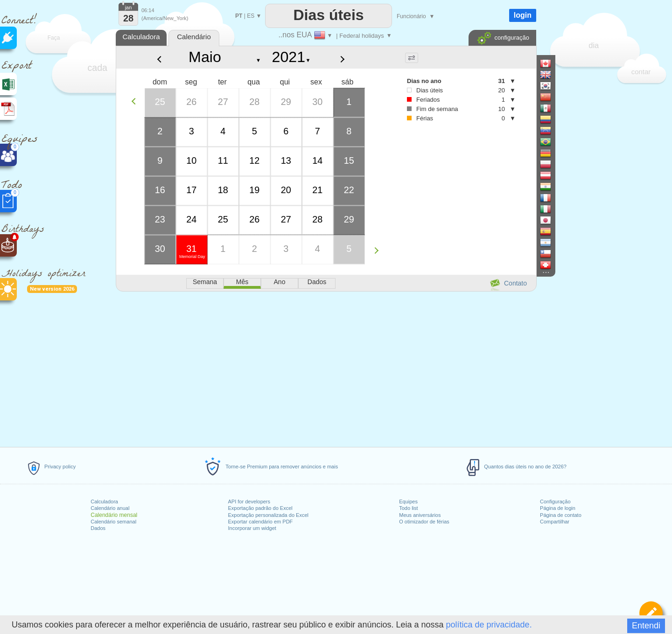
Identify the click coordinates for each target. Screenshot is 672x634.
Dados (98, 528)
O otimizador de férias (424, 522)
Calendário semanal (113, 522)
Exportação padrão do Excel (260, 508)
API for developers (249, 502)
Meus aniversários (420, 515)
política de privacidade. (489, 625)
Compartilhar (555, 522)
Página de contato (561, 515)
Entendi (646, 626)
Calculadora (104, 502)
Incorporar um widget (252, 528)
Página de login (558, 508)
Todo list (408, 508)
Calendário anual (110, 508)
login (523, 15)
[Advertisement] (326, 368)
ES (251, 16)
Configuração (555, 502)
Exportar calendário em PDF (261, 522)
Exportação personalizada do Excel (268, 515)
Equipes (408, 502)
